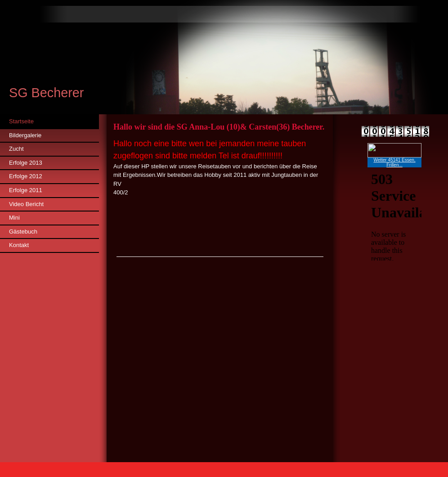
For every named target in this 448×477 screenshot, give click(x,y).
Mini (14, 218)
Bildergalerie (25, 135)
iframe (394, 202)
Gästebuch (23, 232)
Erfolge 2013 (26, 163)
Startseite (21, 121)
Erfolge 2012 (26, 176)
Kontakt (19, 245)
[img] (224, 57)
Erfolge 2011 (26, 190)
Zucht (16, 149)
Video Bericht (26, 204)
